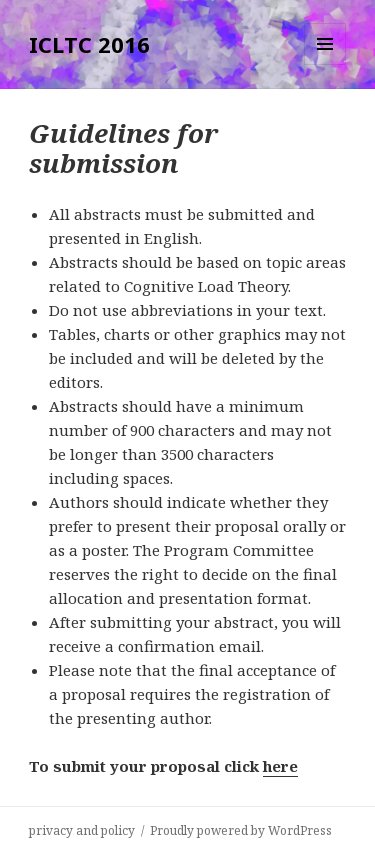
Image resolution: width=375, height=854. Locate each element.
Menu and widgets (325, 64)
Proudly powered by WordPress (241, 830)
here (280, 766)
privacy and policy (82, 830)
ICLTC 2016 (89, 44)
